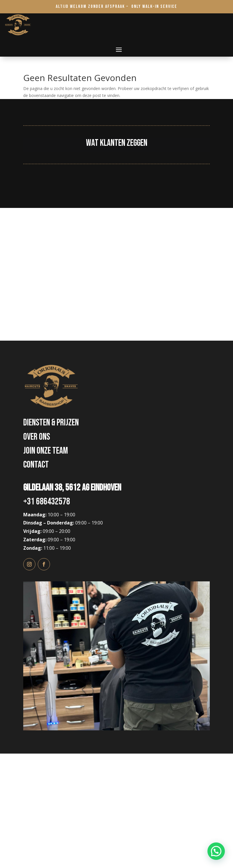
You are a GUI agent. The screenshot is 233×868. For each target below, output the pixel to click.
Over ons (37, 437)
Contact (36, 465)
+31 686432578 (47, 502)
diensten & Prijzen (51, 423)
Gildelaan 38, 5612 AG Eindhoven (72, 488)
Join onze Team (46, 451)
